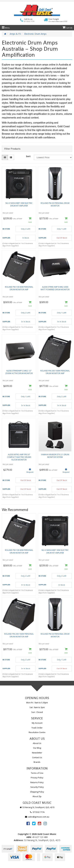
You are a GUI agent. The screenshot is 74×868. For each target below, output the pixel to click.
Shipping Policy (37, 792)
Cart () (67, 28)
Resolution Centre (37, 732)
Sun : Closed (37, 712)
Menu (6, 28)
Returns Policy (37, 782)
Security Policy (37, 787)
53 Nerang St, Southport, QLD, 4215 (37, 807)
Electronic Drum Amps (35, 34)
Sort (28, 156)
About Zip (37, 796)
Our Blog (37, 748)
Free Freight (58, 20)
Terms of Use (37, 773)
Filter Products (12, 149)
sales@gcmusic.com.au (37, 817)
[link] (28, 823)
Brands (37, 762)
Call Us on (29, 20)
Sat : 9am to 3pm (37, 707)
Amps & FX (15, 34)
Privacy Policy (37, 778)
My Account (37, 723)
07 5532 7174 (37, 812)
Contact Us (37, 757)
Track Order (37, 728)
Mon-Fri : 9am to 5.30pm (37, 703)
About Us (37, 743)
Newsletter (37, 753)
